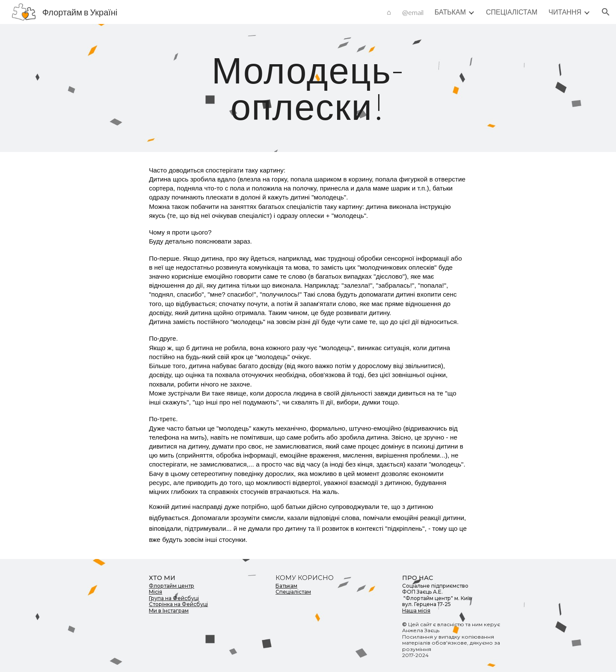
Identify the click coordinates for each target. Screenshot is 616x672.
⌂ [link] (389, 12)
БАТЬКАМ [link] (450, 12)
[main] (308, 88)
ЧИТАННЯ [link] (565, 12)
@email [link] (413, 12)
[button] (606, 12)
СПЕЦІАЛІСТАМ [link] (512, 12)
